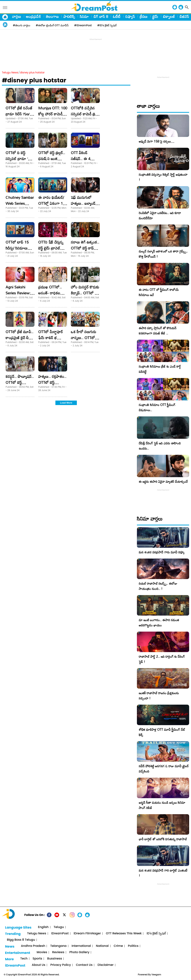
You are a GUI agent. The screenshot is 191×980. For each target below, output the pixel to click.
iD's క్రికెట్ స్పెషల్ (156, 934)
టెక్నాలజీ (169, 16)
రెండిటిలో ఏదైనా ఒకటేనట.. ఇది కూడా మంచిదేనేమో (160, 215)
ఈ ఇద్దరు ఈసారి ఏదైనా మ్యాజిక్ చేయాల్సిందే (163, 482)
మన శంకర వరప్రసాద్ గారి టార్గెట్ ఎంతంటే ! (163, 873)
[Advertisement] (95, 50)
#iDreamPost (83, 25)
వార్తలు (17, 16)
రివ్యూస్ (130, 16)
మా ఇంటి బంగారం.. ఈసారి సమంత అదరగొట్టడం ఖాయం (159, 623)
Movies (42, 952)
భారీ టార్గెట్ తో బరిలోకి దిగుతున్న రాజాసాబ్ (163, 839)
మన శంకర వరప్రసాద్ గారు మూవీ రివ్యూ (162, 552)
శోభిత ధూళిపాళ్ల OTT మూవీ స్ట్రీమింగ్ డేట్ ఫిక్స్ (162, 732)
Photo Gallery (79, 952)
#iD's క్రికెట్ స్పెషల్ (107, 25)
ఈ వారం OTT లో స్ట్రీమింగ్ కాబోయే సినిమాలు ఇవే (159, 292)
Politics (133, 946)
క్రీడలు (144, 16)
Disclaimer (106, 965)
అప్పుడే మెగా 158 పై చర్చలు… (156, 141)
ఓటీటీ (117, 16)
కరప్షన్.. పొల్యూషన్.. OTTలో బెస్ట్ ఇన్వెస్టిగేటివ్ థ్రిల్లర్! (20, 382)
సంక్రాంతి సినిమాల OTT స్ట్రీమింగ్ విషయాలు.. (157, 407)
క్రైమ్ (155, 16)
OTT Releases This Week (124, 934)
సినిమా (84, 16)
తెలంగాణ (52, 16)
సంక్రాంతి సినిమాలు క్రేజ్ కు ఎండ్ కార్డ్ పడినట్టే (160, 369)
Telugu (59, 927)
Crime (118, 946)
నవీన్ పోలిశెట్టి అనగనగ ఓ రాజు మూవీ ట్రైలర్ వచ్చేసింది (164, 769)
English (43, 927)
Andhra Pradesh (33, 946)
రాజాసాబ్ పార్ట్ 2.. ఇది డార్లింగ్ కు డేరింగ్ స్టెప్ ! (162, 659)
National (102, 946)
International (81, 946)
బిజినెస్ (184, 16)
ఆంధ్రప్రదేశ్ (33, 16)
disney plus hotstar (32, 72)
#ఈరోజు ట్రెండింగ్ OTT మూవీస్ (52, 25)
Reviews (58, 952)
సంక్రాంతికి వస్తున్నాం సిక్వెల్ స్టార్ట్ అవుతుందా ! (163, 177)
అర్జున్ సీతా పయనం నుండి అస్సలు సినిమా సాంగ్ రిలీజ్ (162, 805)
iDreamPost (60, 934)
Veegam (156, 975)
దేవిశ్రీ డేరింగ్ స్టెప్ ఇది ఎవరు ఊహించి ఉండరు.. (160, 446)
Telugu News (10, 72)
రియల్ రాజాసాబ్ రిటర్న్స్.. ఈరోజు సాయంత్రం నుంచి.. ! (158, 586)
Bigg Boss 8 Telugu (21, 940)
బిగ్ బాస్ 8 (101, 16)
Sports (37, 959)
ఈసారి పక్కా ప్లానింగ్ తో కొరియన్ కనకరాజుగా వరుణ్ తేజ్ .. (158, 331)
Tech (24, 959)
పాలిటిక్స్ (69, 16)
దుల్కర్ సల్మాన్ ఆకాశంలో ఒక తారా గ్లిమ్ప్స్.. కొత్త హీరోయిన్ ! (163, 254)
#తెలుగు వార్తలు (22, 25)
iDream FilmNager (87, 934)
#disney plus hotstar (34, 80)
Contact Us (84, 965)
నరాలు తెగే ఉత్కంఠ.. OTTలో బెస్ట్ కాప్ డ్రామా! (85, 248)
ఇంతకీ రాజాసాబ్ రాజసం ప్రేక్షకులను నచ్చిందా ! (159, 696)
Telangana (58, 946)
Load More (66, 403)
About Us (39, 965)
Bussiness (55, 959)
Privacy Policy (61, 965)
